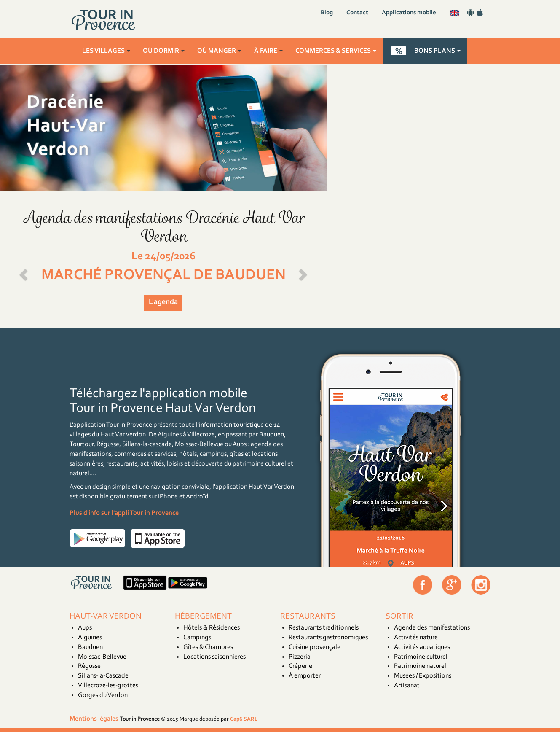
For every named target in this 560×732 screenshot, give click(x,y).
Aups (85, 628)
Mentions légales (94, 719)
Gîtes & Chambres (208, 647)
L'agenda (163, 302)
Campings (197, 638)
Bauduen (90, 647)
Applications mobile (409, 13)
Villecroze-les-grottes (108, 686)
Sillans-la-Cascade (103, 676)
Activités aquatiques (422, 647)
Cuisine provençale (315, 647)
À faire (268, 51)
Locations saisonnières (214, 657)
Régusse (89, 666)
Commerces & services (336, 51)
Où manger (219, 51)
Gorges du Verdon (103, 695)
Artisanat (407, 686)
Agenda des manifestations (432, 628)
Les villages (106, 51)
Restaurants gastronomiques (328, 638)
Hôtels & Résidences (212, 628)
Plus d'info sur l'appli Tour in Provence (124, 513)
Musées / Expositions (423, 676)
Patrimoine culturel (421, 657)
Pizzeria (300, 657)
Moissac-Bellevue (102, 657)
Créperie (300, 666)
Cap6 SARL (244, 719)
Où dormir (164, 51)
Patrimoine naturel (420, 666)
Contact (357, 13)
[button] (24, 272)
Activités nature (416, 638)
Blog (327, 13)
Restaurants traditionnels (324, 628)
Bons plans (437, 51)
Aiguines (90, 638)
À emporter (305, 676)
